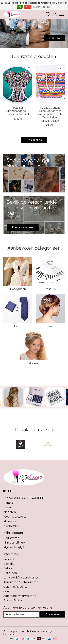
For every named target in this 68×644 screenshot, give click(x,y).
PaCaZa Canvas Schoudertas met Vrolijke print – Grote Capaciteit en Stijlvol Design (50, 114)
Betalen (9, 568)
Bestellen (10, 564)
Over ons (9, 591)
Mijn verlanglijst (14, 547)
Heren (18, 326)
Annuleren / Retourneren (21, 582)
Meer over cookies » (42, 7)
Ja (20, 7)
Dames (50, 326)
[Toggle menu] (61, 14)
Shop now (54, 38)
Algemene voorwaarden (20, 596)
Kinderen (34, 363)
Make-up (50, 289)
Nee (28, 7)
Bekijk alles (34, 140)
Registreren (11, 538)
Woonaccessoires (15, 517)
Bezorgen (10, 573)
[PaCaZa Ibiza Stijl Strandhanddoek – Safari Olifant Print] (18, 85)
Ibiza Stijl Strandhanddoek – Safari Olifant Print (18, 111)
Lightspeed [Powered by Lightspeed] (10, 634)
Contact (9, 559)
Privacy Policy (13, 600)
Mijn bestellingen (15, 543)
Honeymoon (18, 289)
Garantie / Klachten (16, 587)
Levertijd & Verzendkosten (21, 578)
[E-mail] (21, 614)
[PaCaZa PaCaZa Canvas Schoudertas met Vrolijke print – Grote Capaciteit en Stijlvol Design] (50, 85)
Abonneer (52, 614)
